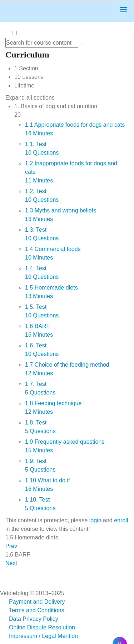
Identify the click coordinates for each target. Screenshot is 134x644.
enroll (121, 520)
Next (11, 563)
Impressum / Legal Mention (43, 636)
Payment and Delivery (37, 602)
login (95, 520)
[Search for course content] (80, 45)
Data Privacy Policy (34, 619)
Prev (11, 546)
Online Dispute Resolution (42, 627)
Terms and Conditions (37, 610)
